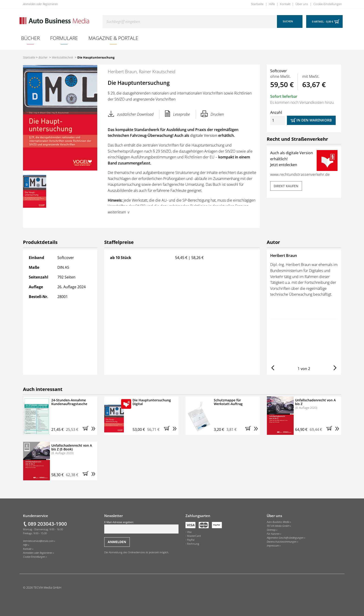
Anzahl (278, 117)
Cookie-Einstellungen (328, 4)
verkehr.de (320, 174)
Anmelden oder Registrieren (40, 4)
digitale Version (204, 135)
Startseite (257, 4)
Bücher (30, 38)
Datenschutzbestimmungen (282, 542)
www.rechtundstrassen (291, 174)
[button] (273, 368)
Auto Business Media (278, 522)
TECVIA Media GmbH (278, 526)
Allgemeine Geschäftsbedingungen (285, 538)
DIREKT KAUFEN (286, 186)
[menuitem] (31, 38)
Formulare (64, 38)
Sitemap (271, 530)
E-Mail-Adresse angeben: (141, 527)
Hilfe (272, 4)
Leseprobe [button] (177, 114)
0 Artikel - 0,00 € (323, 22)
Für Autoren (273, 534)
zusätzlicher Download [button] (131, 114)
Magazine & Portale (113, 38)
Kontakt (285, 4)
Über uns (302, 4)
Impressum (273, 546)
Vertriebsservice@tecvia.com (38, 541)
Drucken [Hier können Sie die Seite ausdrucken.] (212, 114)
